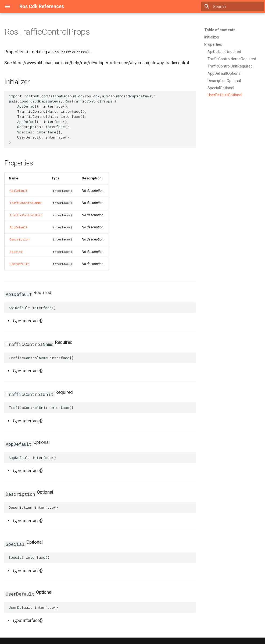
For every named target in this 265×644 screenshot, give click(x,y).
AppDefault (19, 227)
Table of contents (220, 30)
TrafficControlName (26, 203)
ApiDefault (19, 191)
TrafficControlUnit (26, 215)
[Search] (232, 6)
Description (20, 239)
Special (16, 252)
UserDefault (19, 264)
